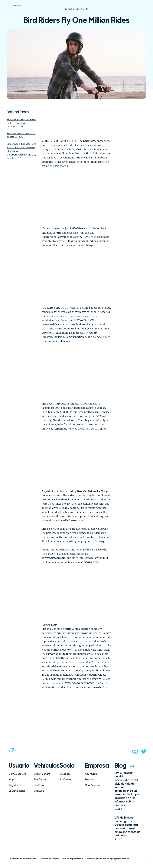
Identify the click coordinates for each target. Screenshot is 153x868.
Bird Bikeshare (42, 774)
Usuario (19, 766)
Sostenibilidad (17, 791)
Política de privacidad (72, 859)
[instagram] (135, 752)
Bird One (39, 791)
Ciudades (65, 774)
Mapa (12, 780)
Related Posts (18, 112)
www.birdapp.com (55, 558)
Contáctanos (92, 785)
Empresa (96, 766)
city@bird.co (91, 562)
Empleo (89, 780)
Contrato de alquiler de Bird (23, 859)
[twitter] (144, 752)
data (75, 233)
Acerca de (91, 774)
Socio (67, 766)
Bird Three (40, 780)
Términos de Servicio (49, 859)
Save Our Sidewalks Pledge (93, 491)
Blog (124, 765)
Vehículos (45, 766)
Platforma (65, 780)
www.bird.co (100, 687)
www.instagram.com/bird (79, 683)
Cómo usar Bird (17, 774)
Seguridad (14, 785)
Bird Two (39, 785)
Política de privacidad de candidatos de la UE (107, 859)
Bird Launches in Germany (21, 134)
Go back (17, 5)
